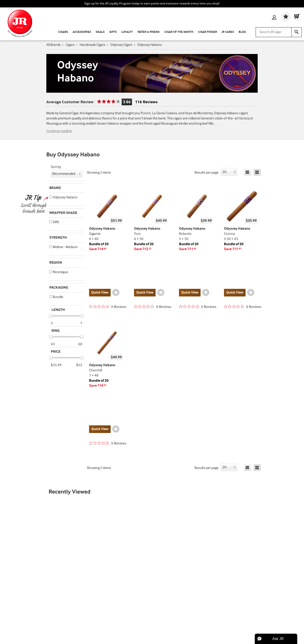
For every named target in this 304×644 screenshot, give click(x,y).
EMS (54, 222)
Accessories (82, 32)
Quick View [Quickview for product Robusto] (190, 293)
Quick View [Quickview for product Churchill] (100, 429)
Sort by (56, 167)
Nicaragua (59, 272)
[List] (248, 172)
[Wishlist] (286, 17)
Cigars (63, 32)
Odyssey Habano (63, 197)
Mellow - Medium (63, 247)
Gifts (113, 32)
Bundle (56, 297)
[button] (51, 197)
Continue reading (59, 131)
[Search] (297, 32)
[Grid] (257, 172)
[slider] (51, 316)
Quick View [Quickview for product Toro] (145, 293)
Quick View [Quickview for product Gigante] (100, 293)
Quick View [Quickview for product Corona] (235, 293)
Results (207, 173)
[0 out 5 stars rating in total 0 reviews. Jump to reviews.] (108, 307)
